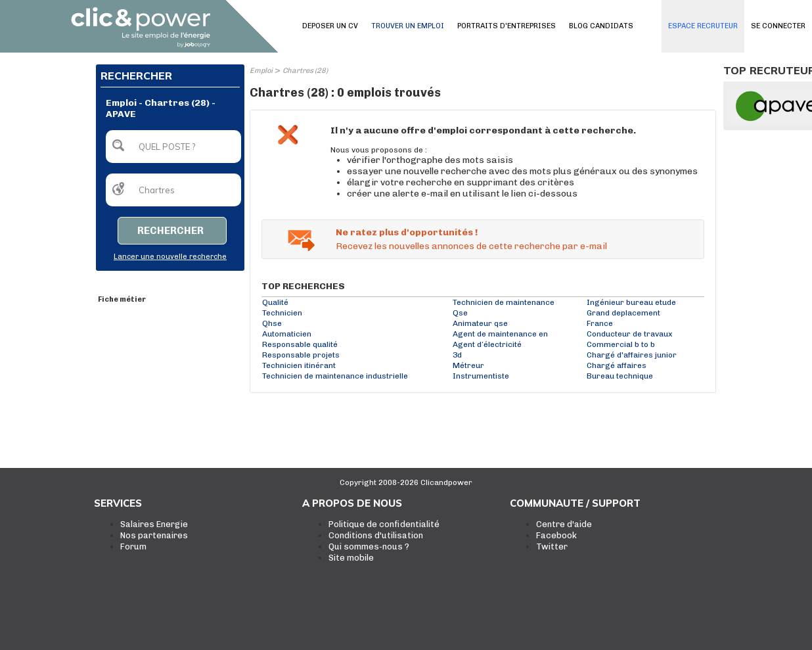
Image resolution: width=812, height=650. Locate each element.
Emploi (261, 71)
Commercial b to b (621, 344)
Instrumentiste (481, 376)
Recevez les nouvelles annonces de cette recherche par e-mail (471, 246)
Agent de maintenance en (500, 334)
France (600, 323)
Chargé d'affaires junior (632, 355)
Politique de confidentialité (384, 524)
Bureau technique (620, 376)
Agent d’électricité (487, 344)
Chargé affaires (617, 365)
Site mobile (351, 558)
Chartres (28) (305, 71)
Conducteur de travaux (629, 334)
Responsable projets (301, 355)
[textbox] (173, 147)
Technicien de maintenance (504, 302)
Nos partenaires (154, 535)
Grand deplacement (623, 313)
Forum (133, 546)
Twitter (552, 546)
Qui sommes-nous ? (369, 546)
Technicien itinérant (299, 365)
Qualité (275, 302)
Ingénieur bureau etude (631, 302)
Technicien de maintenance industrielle (335, 376)
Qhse (272, 323)
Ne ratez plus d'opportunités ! (407, 232)
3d (457, 355)
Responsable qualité (300, 344)
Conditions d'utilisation (376, 535)
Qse (460, 313)
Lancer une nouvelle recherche (170, 257)
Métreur (468, 365)
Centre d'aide (564, 524)
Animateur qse (480, 323)
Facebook (556, 535)
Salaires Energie (154, 524)
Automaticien (287, 334)
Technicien (282, 313)
